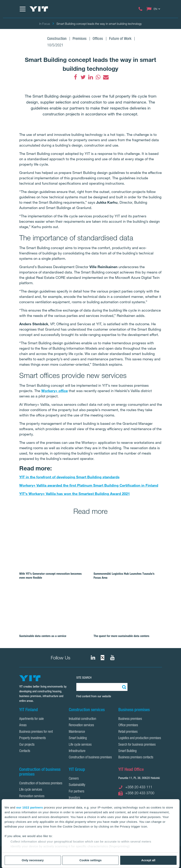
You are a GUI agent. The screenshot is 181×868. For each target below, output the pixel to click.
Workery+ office (55, 391)
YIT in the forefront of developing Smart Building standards (69, 477)
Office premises (128, 725)
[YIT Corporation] (112, 658)
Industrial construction (82, 719)
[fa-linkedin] (91, 77)
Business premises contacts (136, 758)
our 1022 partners (30, 807)
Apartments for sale (32, 719)
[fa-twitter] (83, 77)
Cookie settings (91, 860)
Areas (23, 725)
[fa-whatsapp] (98, 77)
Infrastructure (77, 751)
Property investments (33, 738)
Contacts (25, 751)
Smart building (78, 738)
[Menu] (22, 9)
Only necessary (33, 860)
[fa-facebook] (76, 77)
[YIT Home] (39, 9)
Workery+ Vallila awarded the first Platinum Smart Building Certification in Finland (89, 485)
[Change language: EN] (154, 9)
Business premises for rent (36, 732)
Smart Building (127, 751)
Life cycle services (80, 745)
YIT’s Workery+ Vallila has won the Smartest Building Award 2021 (75, 494)
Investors (74, 798)
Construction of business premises (90, 758)
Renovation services (81, 725)
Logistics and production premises (140, 738)
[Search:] (124, 687)
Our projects (27, 745)
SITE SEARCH (84, 678)
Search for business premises (137, 745)
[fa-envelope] (106, 77)
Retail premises (128, 732)
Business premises (130, 719)
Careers (74, 779)
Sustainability (77, 785)
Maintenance (77, 732)
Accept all (148, 860)
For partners (77, 792)
